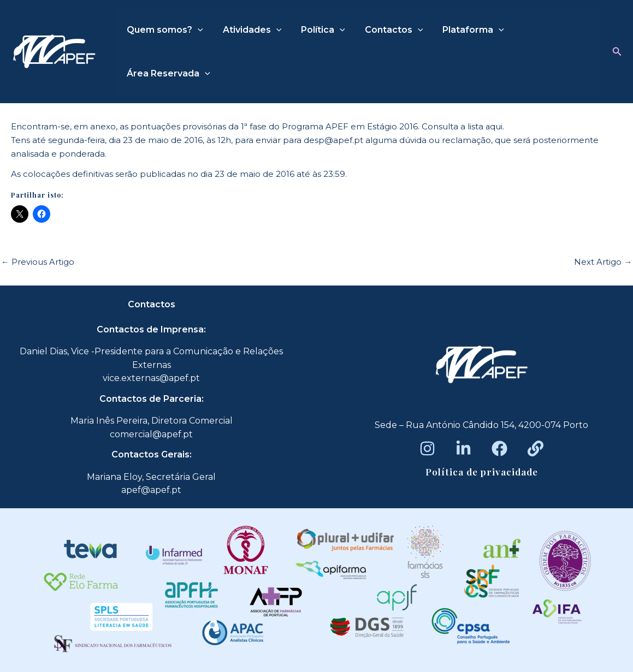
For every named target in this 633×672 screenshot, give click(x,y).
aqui (494, 126)
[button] (617, 52)
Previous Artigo (38, 262)
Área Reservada (167, 74)
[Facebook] (499, 448)
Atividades (249, 30)
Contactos (386, 30)
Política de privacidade (482, 472)
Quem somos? (164, 30)
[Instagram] (427, 448)
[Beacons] (536, 448)
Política (318, 30)
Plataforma (463, 30)
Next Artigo (603, 262)
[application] (197, 30)
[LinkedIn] (463, 448)
